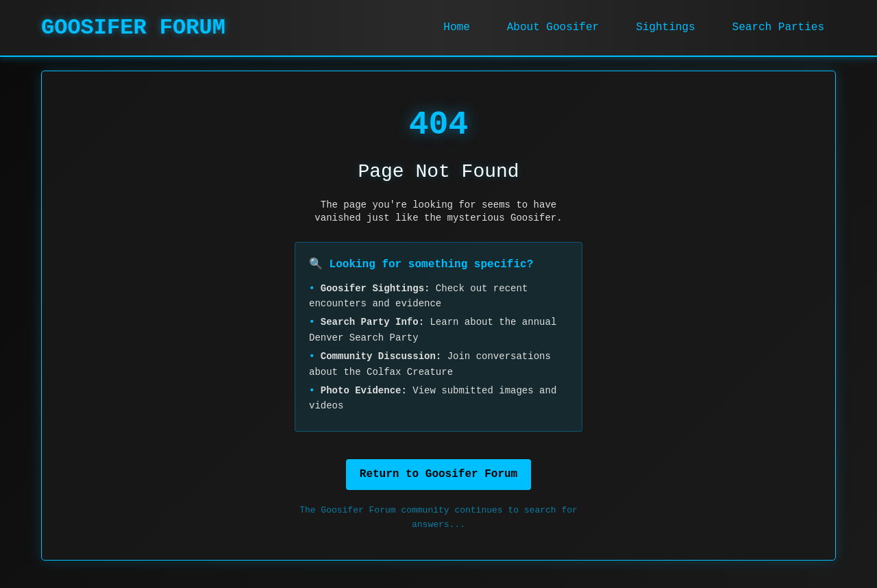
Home (456, 27)
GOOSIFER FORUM (133, 28)
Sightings (665, 27)
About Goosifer (553, 27)
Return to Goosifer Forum (438, 474)
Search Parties (778, 27)
